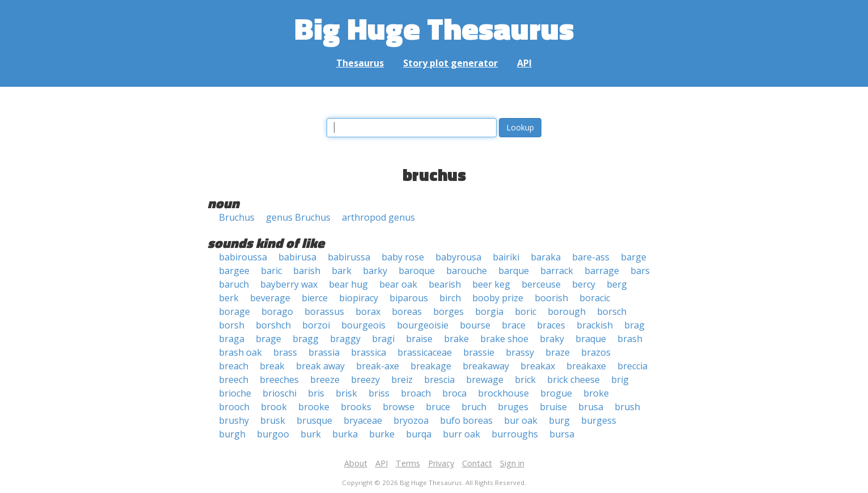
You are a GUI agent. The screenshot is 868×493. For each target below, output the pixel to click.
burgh (232, 434)
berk (229, 298)
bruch (474, 407)
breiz (402, 380)
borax (368, 311)
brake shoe (504, 339)
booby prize (498, 298)
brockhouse (503, 393)
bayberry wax (289, 284)
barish (307, 271)
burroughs (515, 434)
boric (526, 311)
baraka (546, 257)
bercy (584, 284)
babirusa (297, 257)
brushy (234, 420)
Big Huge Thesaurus (434, 28)
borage (234, 311)
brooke (314, 407)
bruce (438, 407)
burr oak (461, 434)
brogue (556, 393)
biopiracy (359, 298)
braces (551, 325)
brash (630, 339)
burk (311, 434)
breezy (365, 380)
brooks (356, 407)
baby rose (403, 257)
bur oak (521, 420)
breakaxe (586, 366)
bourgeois (363, 325)
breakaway (486, 366)
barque (514, 271)
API (524, 63)
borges (448, 311)
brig (620, 380)
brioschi (280, 393)
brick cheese (573, 380)
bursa (562, 434)
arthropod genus (378, 217)
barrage (602, 271)
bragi (383, 339)
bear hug (348, 284)
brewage (485, 380)
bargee (234, 271)
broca (454, 393)
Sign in (512, 463)
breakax (538, 366)
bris (316, 393)
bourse (475, 325)
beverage (270, 298)
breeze (325, 380)
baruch (234, 284)
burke (382, 434)
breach (234, 366)
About (356, 463)
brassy (520, 352)
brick (525, 380)
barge (634, 257)
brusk (273, 420)
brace (514, 325)
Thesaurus (360, 63)
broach (416, 393)
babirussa (349, 257)
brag (634, 325)
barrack (557, 271)
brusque (314, 420)
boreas (407, 311)
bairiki (506, 257)
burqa (419, 434)
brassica (369, 352)
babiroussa (243, 257)
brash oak (240, 352)
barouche (467, 271)
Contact (477, 463)
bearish (445, 284)
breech (234, 380)
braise (419, 339)
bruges (513, 407)
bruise (553, 407)
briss (379, 393)
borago (277, 311)
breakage (431, 366)
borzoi (316, 325)
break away (320, 366)
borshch (273, 325)
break (272, 366)
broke (596, 393)
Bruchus (237, 217)
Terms (408, 463)
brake (456, 339)
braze (558, 352)
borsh (232, 325)
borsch (612, 311)
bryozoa (411, 420)
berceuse (541, 284)
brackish (595, 325)
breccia (632, 366)
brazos (596, 352)
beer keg (491, 284)
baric (271, 271)
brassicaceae (425, 352)
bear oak (398, 284)
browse (399, 407)
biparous (409, 298)
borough (567, 311)
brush (627, 407)
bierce (315, 298)
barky (375, 271)
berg (617, 284)
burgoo (273, 434)
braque (591, 339)
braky (552, 339)
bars (640, 271)
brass (285, 352)
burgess (599, 420)
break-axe (378, 366)
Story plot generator (450, 63)
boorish (551, 298)
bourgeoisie (423, 325)
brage (268, 339)
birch (450, 298)
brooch (234, 407)
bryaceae (363, 420)
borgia (489, 311)
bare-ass (591, 257)
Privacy (441, 463)
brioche (235, 393)
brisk (346, 393)
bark (342, 271)
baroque (417, 271)
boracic (595, 298)
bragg (306, 339)
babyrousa (458, 257)
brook (274, 407)
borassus (324, 311)
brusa (591, 407)
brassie (479, 352)
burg (559, 420)
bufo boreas (466, 420)
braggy (345, 339)
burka (345, 434)
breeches (279, 380)
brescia (439, 380)
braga (232, 339)
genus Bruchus (298, 217)
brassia (324, 352)
